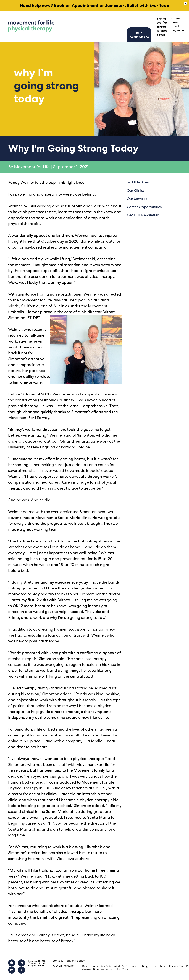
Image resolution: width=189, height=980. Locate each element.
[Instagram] (21, 963)
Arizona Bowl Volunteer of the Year (105, 969)
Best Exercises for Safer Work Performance (110, 966)
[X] (21, 970)
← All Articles (138, 182)
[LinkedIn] (12, 970)
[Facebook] (12, 963)
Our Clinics (136, 191)
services (161, 31)
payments (176, 30)
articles (161, 19)
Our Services (137, 199)
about (161, 35)
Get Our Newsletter (143, 215)
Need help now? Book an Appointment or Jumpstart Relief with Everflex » (94, 6)
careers (161, 27)
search (176, 22)
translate (176, 27)
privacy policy (75, 961)
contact (176, 19)
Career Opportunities (144, 207)
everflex (161, 23)
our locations (137, 35)
